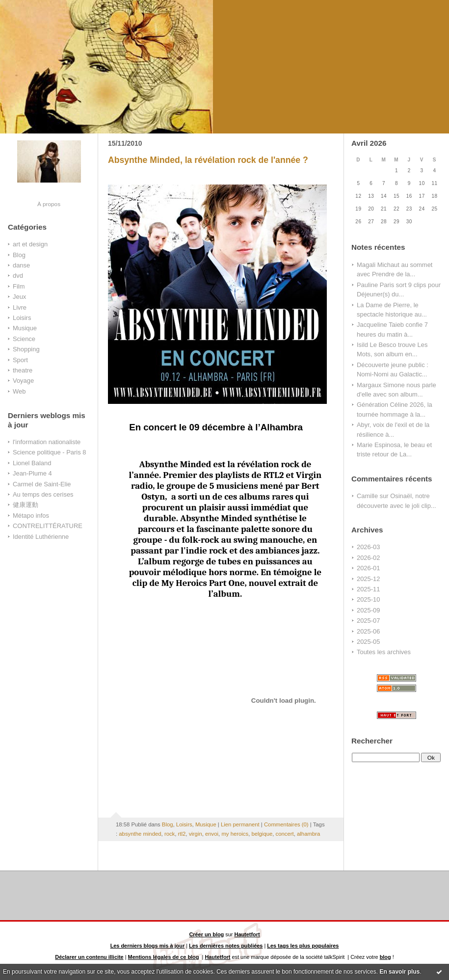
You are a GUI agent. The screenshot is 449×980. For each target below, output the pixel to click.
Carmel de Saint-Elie (42, 484)
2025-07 (368, 621)
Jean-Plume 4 (32, 473)
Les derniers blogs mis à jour (148, 946)
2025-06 (368, 631)
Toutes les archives (384, 652)
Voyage (23, 381)
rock (170, 834)
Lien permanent (240, 824)
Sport (20, 360)
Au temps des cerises (43, 494)
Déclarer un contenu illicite (89, 957)
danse (21, 265)
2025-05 (368, 642)
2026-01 (368, 568)
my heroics (235, 834)
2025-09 (368, 610)
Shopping (26, 349)
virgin (196, 834)
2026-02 (368, 558)
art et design (30, 244)
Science (24, 339)
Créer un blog (206, 934)
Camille (367, 496)
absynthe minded (140, 834)
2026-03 (368, 547)
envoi (212, 834)
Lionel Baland (32, 463)
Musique (25, 328)
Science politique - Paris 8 (49, 452)
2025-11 (368, 589)
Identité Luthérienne (41, 537)
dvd (18, 276)
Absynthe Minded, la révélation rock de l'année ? (208, 160)
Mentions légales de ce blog (164, 957)
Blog (19, 255)
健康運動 (26, 505)
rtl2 (182, 834)
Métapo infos (31, 516)
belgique (262, 834)
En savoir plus (399, 972)
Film (19, 286)
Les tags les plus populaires (303, 946)
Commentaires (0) (286, 824)
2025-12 (368, 579)
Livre (20, 307)
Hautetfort (247, 934)
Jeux (19, 297)
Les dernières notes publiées (226, 946)
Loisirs (22, 318)
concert (285, 834)
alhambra (308, 834)
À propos (49, 204)
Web (19, 391)
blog (385, 957)
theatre (23, 370)
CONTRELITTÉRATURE (48, 526)
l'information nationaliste (47, 442)
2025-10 (368, 599)
